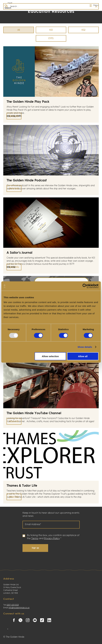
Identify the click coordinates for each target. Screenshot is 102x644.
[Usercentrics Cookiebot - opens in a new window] (85, 286)
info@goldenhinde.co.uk (19, 608)
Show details (85, 347)
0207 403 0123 (13, 605)
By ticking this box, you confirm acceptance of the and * (53, 537)
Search (7, 7)
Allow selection (50, 356)
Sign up (35, 548)
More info (14, 116)
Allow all (83, 356)
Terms (35, 539)
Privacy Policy (52, 539)
